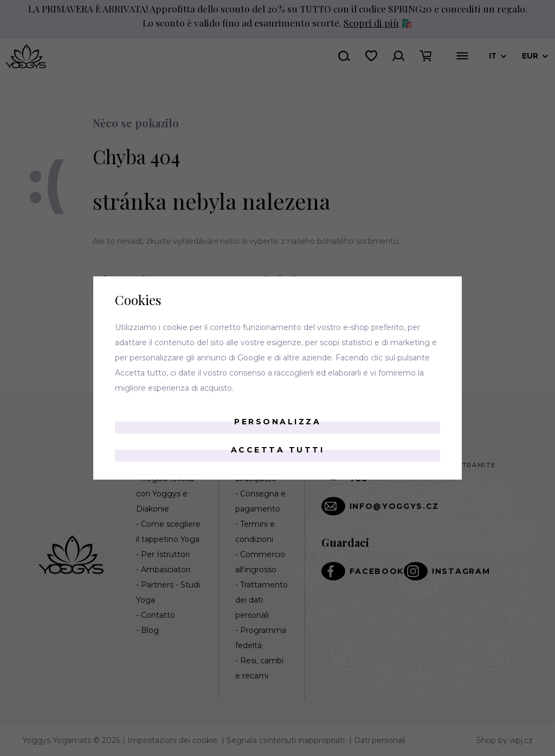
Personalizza (277, 422)
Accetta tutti (278, 450)
